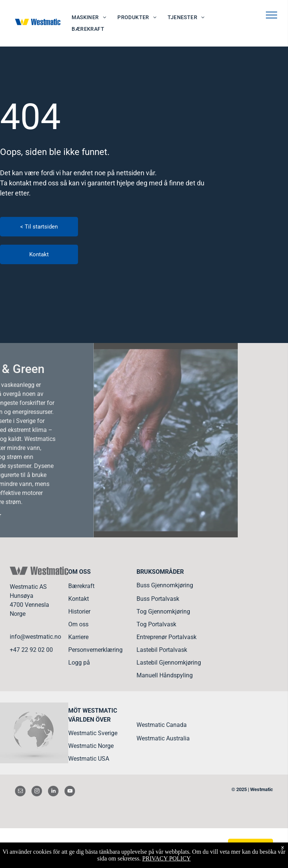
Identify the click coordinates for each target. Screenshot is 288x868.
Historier (79, 612)
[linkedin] (53, 792)
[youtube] (70, 792)
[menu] (271, 15)
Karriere (78, 637)
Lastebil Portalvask (162, 650)
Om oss (78, 624)
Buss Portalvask (158, 599)
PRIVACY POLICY (166, 858)
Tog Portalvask (156, 624)
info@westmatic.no (35, 637)
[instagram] (37, 792)
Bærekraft (81, 586)
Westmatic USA (89, 759)
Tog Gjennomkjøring (163, 612)
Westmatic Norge (91, 746)
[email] (20, 792)
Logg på (79, 663)
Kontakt (79, 599)
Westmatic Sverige (93, 733)
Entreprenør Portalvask (166, 637)
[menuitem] (89, 17)
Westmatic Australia (163, 738)
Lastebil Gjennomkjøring (169, 663)
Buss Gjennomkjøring (165, 585)
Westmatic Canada (162, 725)
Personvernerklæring (95, 650)
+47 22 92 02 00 (31, 650)
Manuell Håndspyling (165, 675)
